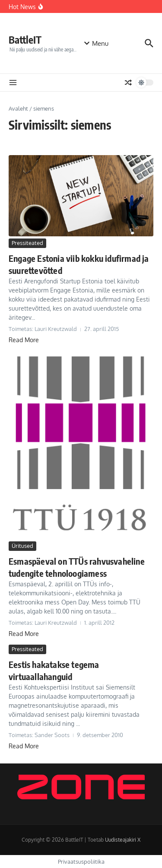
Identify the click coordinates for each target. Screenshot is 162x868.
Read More (24, 340)
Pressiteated (27, 243)
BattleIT (25, 40)
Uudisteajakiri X (123, 840)
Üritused (22, 546)
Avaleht (18, 108)
